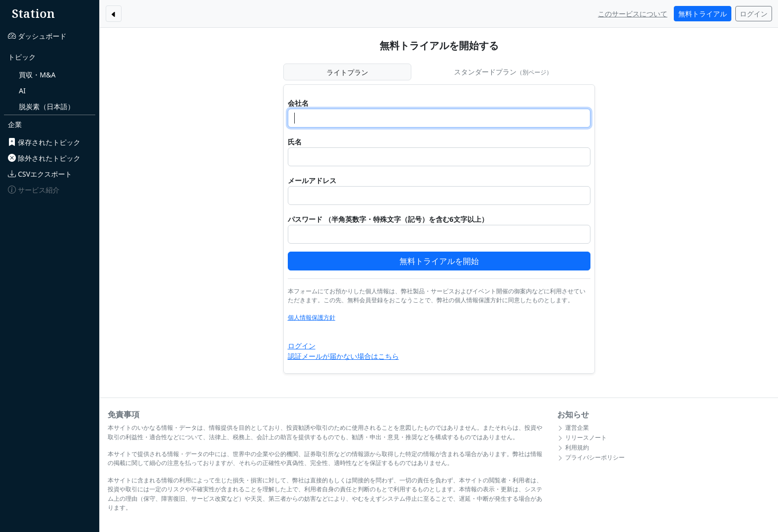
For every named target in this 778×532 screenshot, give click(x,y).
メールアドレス (312, 180)
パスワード (305, 219)
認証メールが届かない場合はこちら (343, 356)
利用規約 (573, 447)
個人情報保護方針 (312, 317)
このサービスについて (633, 14)
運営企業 (573, 428)
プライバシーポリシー (591, 457)
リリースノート (582, 437)
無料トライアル (703, 14)
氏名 (295, 142)
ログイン (754, 14)
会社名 (298, 103)
